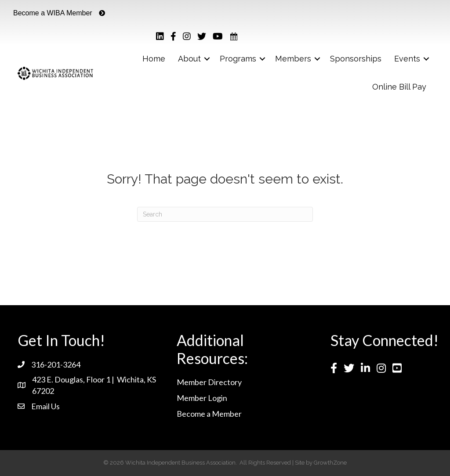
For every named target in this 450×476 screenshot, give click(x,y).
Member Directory (209, 382)
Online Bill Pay (399, 87)
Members (293, 59)
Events (407, 59)
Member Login (202, 398)
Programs (238, 59)
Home (154, 59)
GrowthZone (330, 463)
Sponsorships (356, 59)
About (189, 59)
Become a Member (209, 414)
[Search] (225, 214)
